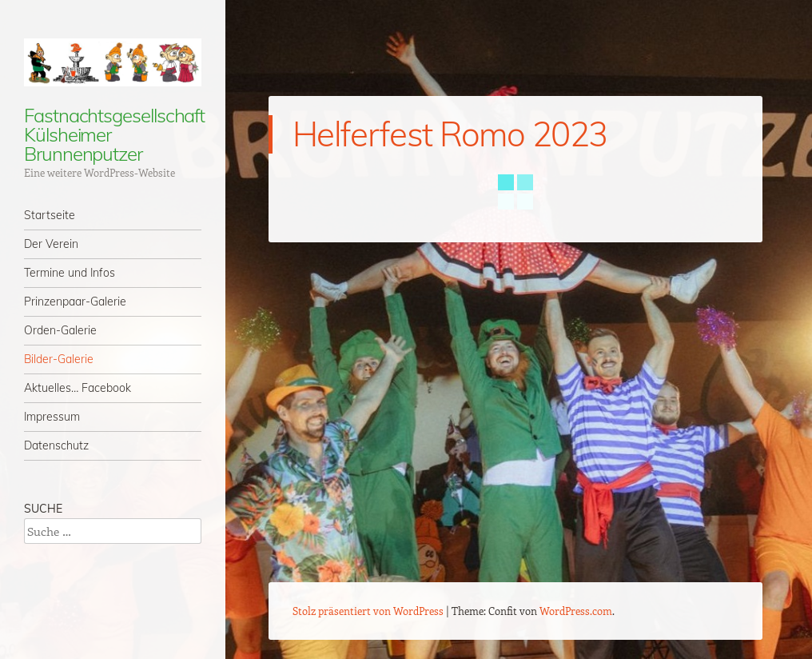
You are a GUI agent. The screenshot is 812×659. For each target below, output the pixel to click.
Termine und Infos (70, 273)
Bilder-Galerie (59, 359)
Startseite (50, 215)
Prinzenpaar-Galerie (75, 302)
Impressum (52, 417)
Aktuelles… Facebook (78, 388)
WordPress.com (576, 611)
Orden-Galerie (60, 330)
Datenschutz (56, 445)
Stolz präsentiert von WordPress (368, 611)
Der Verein (51, 244)
